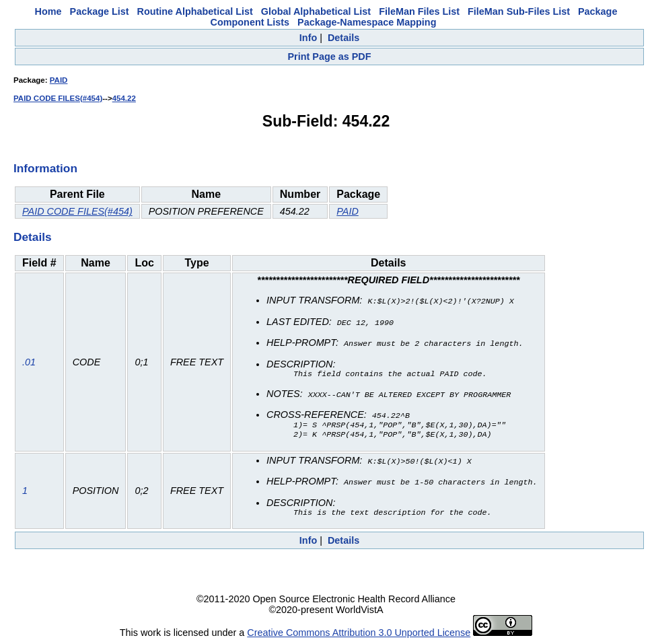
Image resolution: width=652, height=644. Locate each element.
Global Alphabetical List (316, 11)
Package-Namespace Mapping (367, 22)
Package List (100, 11)
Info (308, 38)
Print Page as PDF (330, 57)
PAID (59, 80)
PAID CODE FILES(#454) (58, 98)
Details (343, 38)
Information (45, 168)
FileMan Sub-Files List (519, 11)
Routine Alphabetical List (195, 11)
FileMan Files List (419, 11)
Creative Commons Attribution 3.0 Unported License (359, 633)
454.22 (124, 98)
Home (48, 11)
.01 (29, 362)
